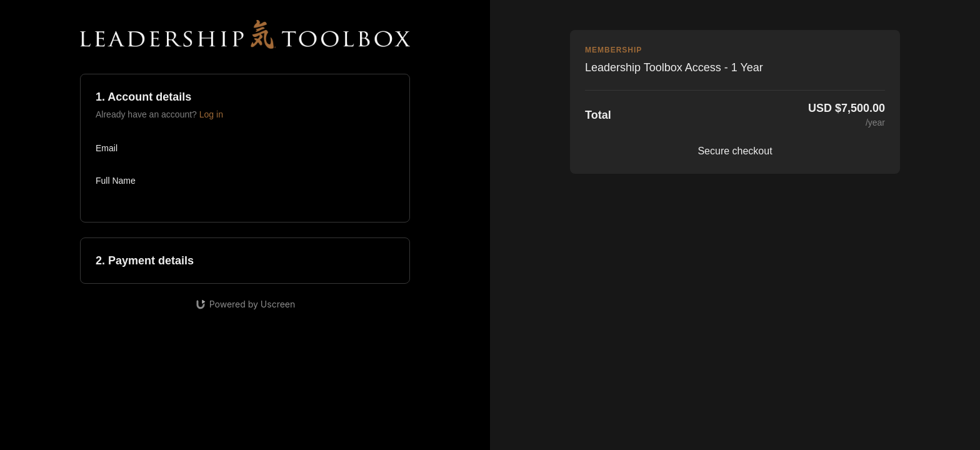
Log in (211, 114)
